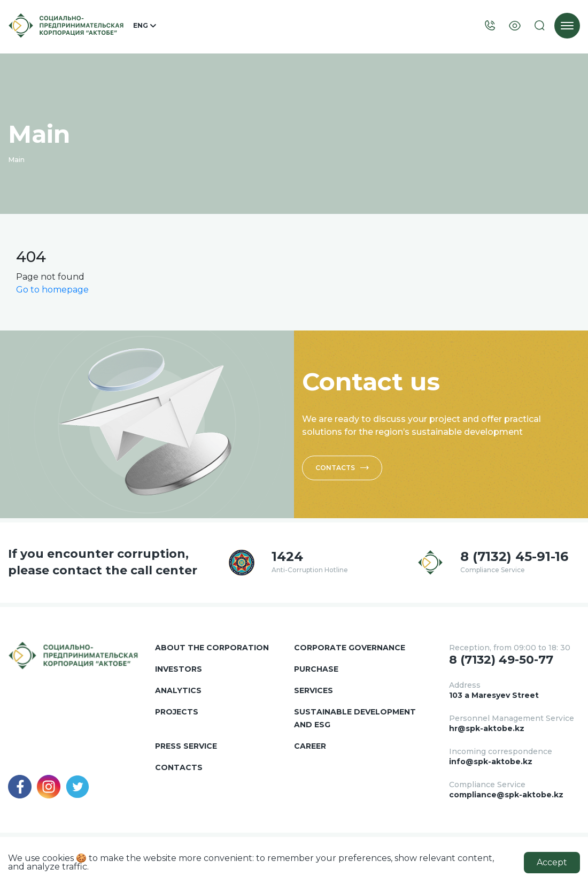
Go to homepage (52, 290)
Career (310, 746)
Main (16, 159)
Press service (186, 746)
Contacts (342, 468)
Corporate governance (350, 648)
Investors (179, 669)
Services (314, 690)
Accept (552, 862)
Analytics (178, 690)
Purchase (316, 669)
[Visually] (515, 26)
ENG (145, 26)
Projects (177, 712)
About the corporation (212, 648)
